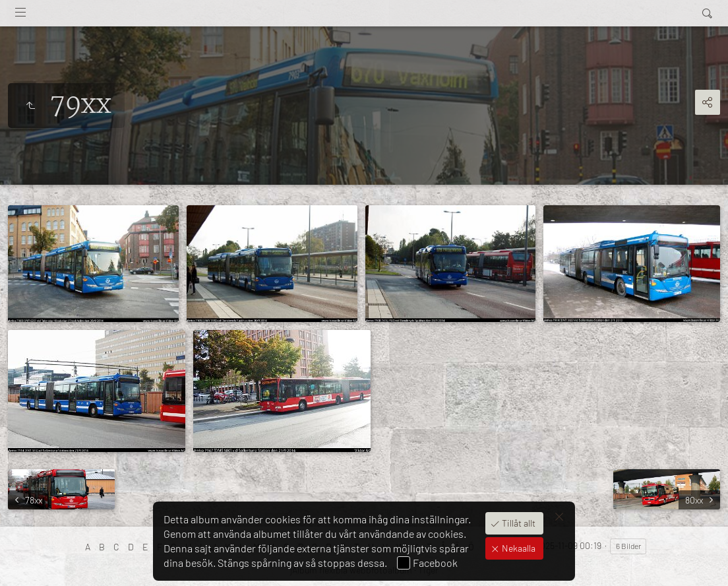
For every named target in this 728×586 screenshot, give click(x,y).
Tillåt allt (518, 523)
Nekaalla (518, 548)
